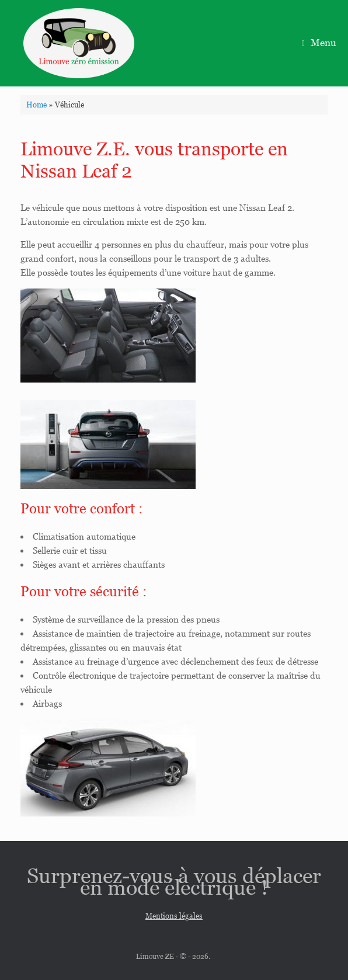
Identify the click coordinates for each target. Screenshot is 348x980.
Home (36, 105)
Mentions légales (174, 916)
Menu (319, 43)
